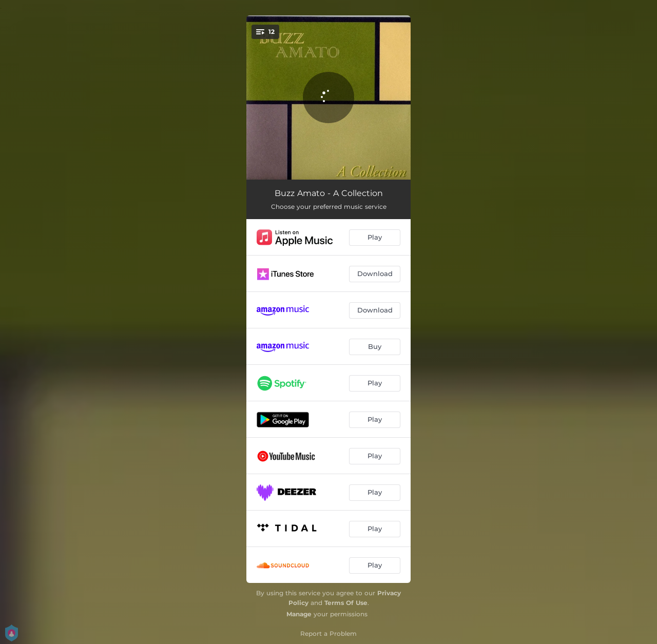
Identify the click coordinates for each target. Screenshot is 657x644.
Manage (299, 614)
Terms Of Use (346, 603)
